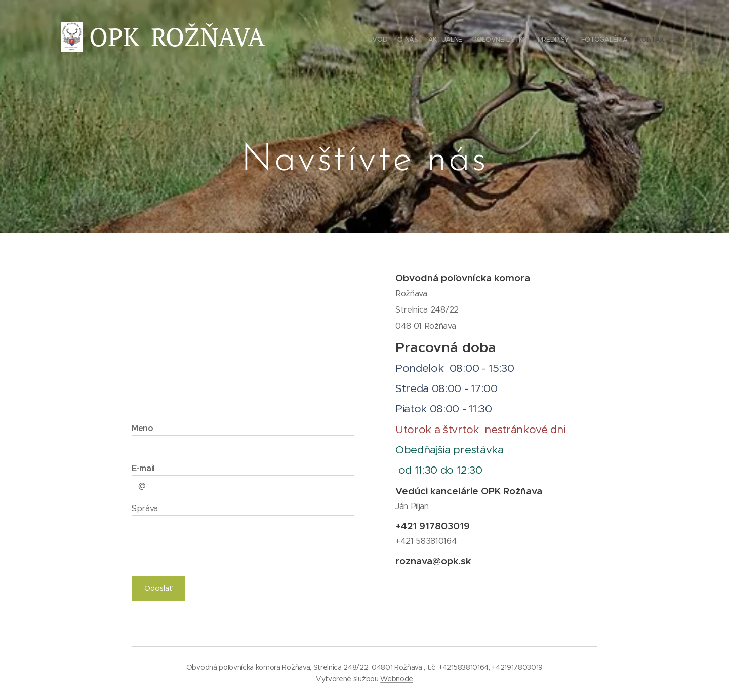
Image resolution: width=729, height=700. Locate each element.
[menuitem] (609, 41)
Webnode (397, 679)
